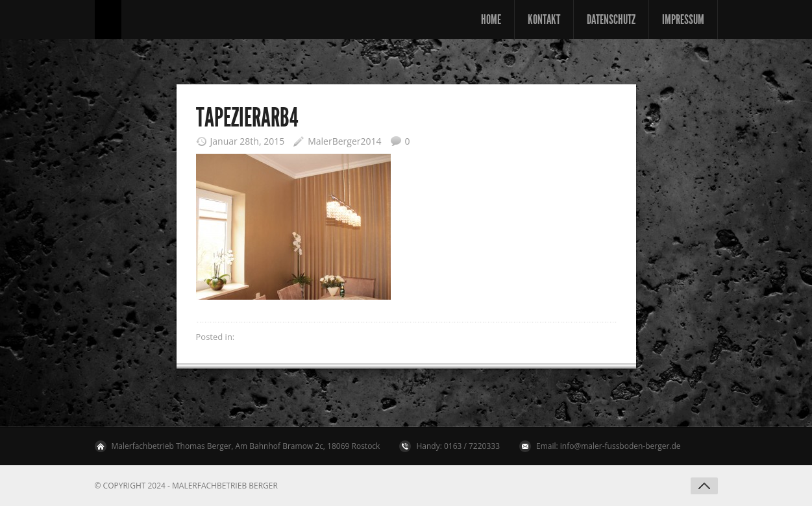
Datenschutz (611, 19)
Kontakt (544, 19)
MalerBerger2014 (344, 141)
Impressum (683, 19)
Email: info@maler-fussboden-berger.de (609, 446)
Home (491, 19)
